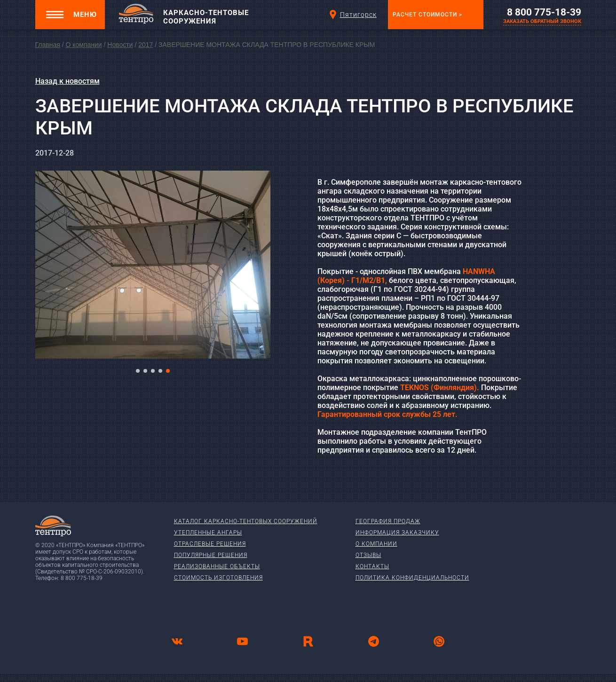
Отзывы (368, 555)
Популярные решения (211, 555)
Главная (48, 45)
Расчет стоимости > (427, 15)
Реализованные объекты (217, 566)
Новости (120, 45)
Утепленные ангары (208, 533)
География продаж (388, 521)
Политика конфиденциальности (412, 578)
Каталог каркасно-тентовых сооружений (246, 521)
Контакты (372, 566)
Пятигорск (352, 15)
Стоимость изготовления (218, 578)
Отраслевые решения (210, 544)
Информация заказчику (397, 533)
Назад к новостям (67, 81)
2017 (146, 45)
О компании (83, 45)
